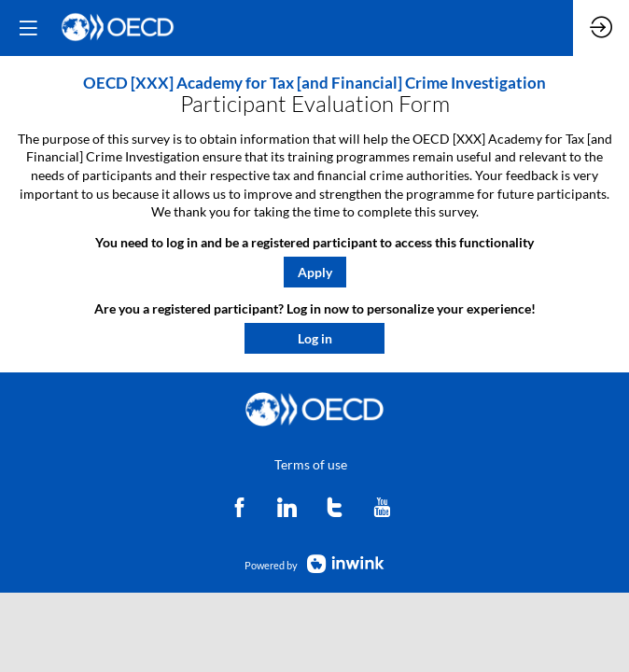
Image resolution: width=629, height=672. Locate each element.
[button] (315, 272)
